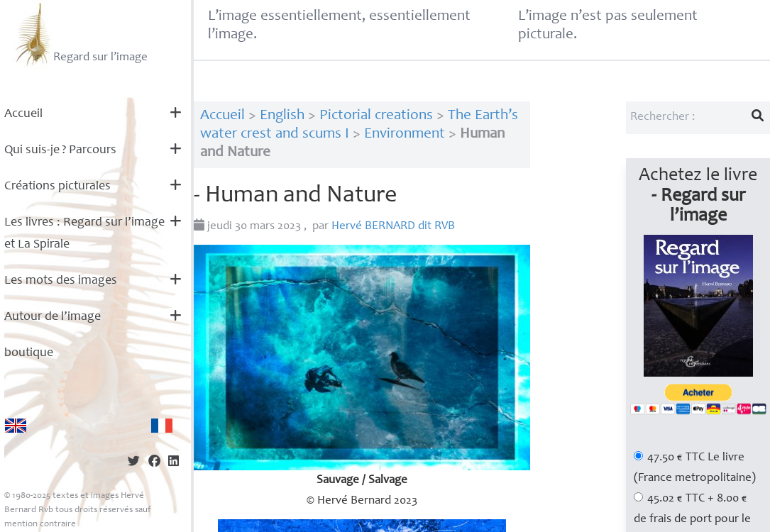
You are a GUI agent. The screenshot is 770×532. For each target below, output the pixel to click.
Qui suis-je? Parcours (60, 150)
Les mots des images (61, 281)
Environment (405, 134)
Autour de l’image (53, 317)
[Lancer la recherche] (758, 118)
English (282, 116)
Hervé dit (393, 227)
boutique (29, 353)
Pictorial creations (376, 116)
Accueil (23, 114)
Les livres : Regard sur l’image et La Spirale (84, 234)
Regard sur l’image (80, 34)
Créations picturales (57, 187)
